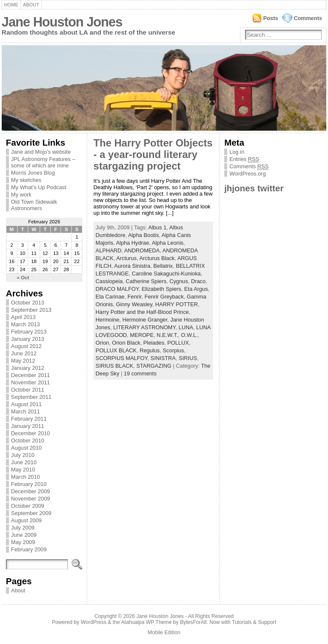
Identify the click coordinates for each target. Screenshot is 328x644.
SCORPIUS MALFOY (122, 358)
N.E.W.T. (167, 335)
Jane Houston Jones (62, 22)
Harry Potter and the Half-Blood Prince (142, 312)
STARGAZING (154, 366)
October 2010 (28, 441)
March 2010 (26, 477)
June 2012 (24, 353)
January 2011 (28, 426)
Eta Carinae (110, 297)
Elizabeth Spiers (161, 289)
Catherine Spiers (146, 281)
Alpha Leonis (167, 243)
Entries (244, 159)
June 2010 (24, 462)
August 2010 (26, 448)
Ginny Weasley (134, 304)
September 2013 (31, 310)
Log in (237, 152)
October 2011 (28, 390)
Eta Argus (196, 289)
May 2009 (23, 542)
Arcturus (126, 258)
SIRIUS (188, 358)
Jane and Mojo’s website (41, 152)
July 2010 (23, 455)
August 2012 (26, 346)
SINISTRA (163, 358)
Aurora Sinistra (132, 266)
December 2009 (31, 491)
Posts (271, 18)
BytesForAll (193, 622)
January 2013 (28, 339)
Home (11, 5)
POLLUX (178, 343)
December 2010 (31, 433)
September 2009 (31, 513)
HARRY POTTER (177, 304)
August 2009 (26, 520)
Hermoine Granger (145, 320)
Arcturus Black (157, 258)
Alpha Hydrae (133, 243)
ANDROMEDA (142, 250)
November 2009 (31, 499)
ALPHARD (108, 250)
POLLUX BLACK (116, 350)
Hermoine (107, 320)
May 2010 (23, 470)
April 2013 (23, 317)
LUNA (186, 327)
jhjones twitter (254, 188)
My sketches (26, 180)
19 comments (140, 373)
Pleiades (154, 343)
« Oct (23, 278)
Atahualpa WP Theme (146, 622)
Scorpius (173, 350)
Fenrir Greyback (164, 297)
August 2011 (26, 404)
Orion (102, 343)
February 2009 (29, 549)
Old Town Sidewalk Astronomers (34, 205)
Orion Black (126, 343)
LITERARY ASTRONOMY (144, 327)
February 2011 (29, 419)
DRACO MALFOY (117, 289)
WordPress (94, 622)
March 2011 (26, 411)
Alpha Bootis (143, 235)
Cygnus (179, 281)
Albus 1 (157, 227)
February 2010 (29, 484)
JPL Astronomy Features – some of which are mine (43, 162)
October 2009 (28, 506)
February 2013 (29, 332)
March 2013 (26, 324)
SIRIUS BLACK (114, 366)
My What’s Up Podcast (39, 187)
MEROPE (142, 335)
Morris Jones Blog (33, 173)
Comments (308, 18)
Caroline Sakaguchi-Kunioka (166, 274)
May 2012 (23, 361)
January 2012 (28, 368)
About (31, 5)
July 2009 (23, 528)
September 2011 (31, 397)
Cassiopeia (109, 281)
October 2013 (28, 303)
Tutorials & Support (254, 622)
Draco (198, 281)
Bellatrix (163, 266)
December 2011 (31, 375)
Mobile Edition (164, 632)
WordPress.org (247, 174)
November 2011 (31, 382)
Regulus (150, 350)
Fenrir (135, 297)
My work (21, 195)
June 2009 (24, 535)
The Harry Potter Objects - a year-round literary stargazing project (153, 155)
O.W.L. (189, 335)
